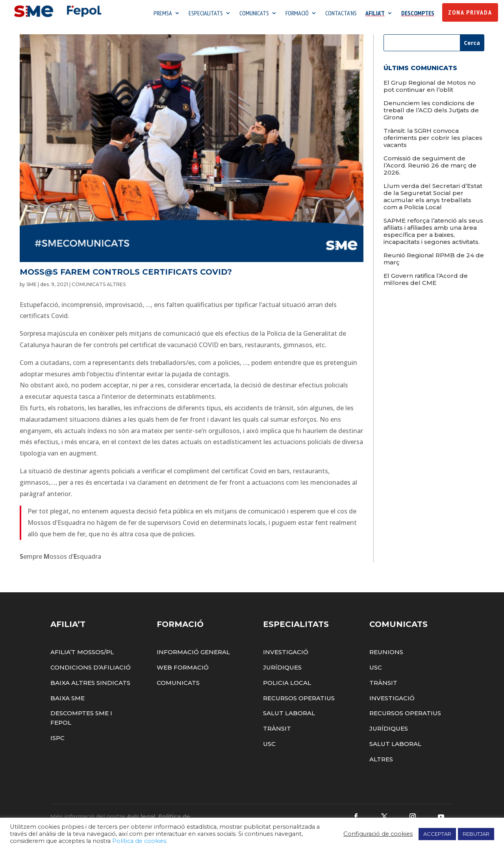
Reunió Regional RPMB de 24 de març (434, 261)
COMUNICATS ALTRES (99, 286)
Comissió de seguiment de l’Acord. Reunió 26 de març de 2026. (430, 167)
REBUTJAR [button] (476, 834)
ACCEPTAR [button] (437, 834)
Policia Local (287, 685)
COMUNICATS (254, 14)
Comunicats (178, 685)
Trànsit (277, 730)
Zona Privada (470, 13)
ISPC (57, 740)
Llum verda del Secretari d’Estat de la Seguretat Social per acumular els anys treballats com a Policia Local (433, 198)
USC (269, 746)
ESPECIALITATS (206, 14)
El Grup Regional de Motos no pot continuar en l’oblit (430, 88)
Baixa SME (68, 700)
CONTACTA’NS (341, 14)
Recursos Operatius (299, 700)
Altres (381, 761)
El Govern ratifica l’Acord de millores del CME (426, 281)
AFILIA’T (375, 14)
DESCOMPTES (418, 14)
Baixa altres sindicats (90, 685)
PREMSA (163, 14)
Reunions (386, 654)
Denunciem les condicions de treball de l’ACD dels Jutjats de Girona (431, 112)
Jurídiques (282, 669)
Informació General (193, 654)
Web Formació (183, 669)
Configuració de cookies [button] (378, 834)
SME (31, 286)
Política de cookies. (140, 841)
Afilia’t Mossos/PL (82, 654)
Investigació (286, 654)
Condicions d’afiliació (91, 669)
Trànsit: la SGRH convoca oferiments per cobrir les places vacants (433, 140)
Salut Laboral (289, 715)
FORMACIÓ (297, 14)
